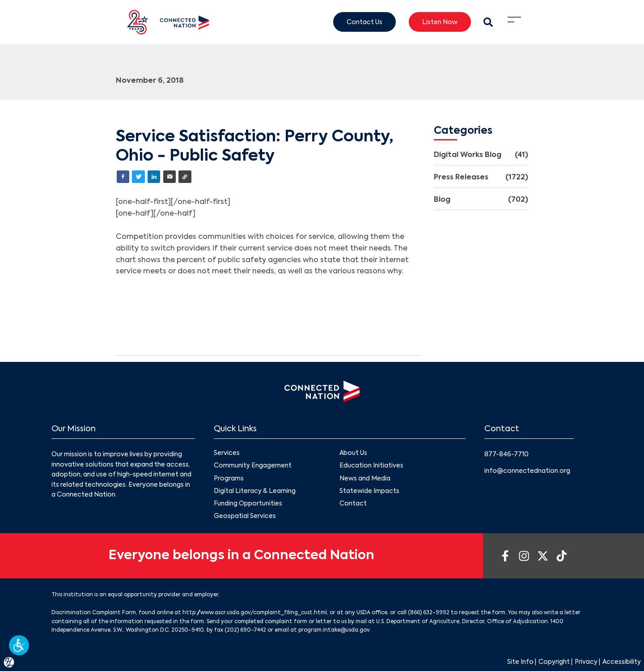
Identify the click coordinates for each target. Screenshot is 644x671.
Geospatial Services (245, 516)
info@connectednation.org (527, 471)
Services (227, 453)
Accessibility (622, 662)
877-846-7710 (506, 454)
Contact (353, 504)
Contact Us (364, 22)
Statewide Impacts (369, 491)
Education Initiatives (371, 466)
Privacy (586, 662)
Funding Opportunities (248, 504)
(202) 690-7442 (245, 630)
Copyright (554, 662)
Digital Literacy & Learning (255, 491)
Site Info (520, 662)
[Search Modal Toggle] (488, 22)
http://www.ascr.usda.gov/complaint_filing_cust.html (255, 613)
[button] (19, 645)
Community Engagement (253, 466)
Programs (229, 478)
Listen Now (440, 22)
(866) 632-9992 (429, 613)
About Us (353, 453)
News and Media (365, 478)
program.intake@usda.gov (334, 630)
